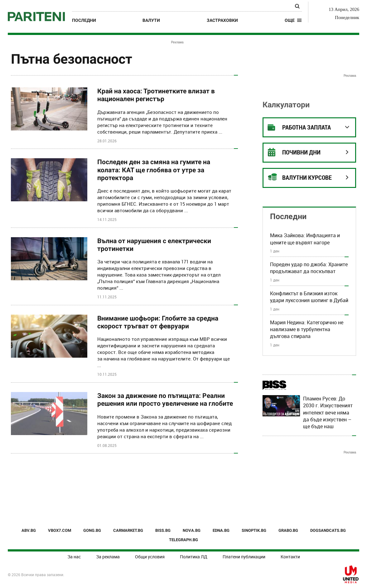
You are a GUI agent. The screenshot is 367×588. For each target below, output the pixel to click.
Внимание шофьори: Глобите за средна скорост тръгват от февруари (158, 322)
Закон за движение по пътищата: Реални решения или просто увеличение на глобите (165, 400)
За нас (74, 557)
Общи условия (150, 557)
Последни (84, 20)
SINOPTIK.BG (254, 530)
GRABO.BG (288, 530)
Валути (151, 20)
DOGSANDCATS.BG (328, 530)
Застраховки (222, 20)
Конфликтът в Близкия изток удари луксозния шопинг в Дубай (309, 297)
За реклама (108, 557)
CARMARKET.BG (128, 530)
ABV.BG (29, 530)
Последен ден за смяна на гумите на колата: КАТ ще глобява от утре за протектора (154, 170)
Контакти (290, 557)
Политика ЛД (194, 557)
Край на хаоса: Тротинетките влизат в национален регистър (156, 95)
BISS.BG (163, 530)
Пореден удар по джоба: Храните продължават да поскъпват (309, 268)
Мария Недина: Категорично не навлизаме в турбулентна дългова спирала (307, 329)
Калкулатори (286, 105)
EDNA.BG (221, 530)
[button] (293, 20)
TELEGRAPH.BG (183, 540)
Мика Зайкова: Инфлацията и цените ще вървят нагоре (305, 239)
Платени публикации (244, 557)
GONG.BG (92, 530)
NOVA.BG (192, 530)
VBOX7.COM (60, 530)
